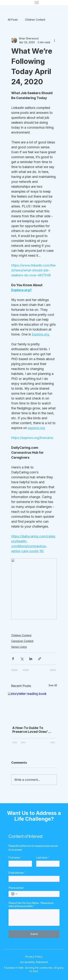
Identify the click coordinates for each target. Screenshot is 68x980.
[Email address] (33, 879)
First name (15, 858)
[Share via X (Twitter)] (22, 659)
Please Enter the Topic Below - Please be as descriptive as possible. (31, 905)
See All (53, 685)
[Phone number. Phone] (38, 894)
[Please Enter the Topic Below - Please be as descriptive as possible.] (34, 918)
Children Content (35, 20)
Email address (17, 873)
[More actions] (55, 40)
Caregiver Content (22, 641)
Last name (43, 858)
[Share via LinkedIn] (31, 659)
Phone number (16, 888)
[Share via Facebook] (13, 659)
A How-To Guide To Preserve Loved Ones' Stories (30, 730)
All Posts (13, 20)
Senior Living (19, 647)
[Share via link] (40, 659)
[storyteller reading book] (34, 707)
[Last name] (47, 864)
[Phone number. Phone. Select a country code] (14, 894)
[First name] (19, 864)
